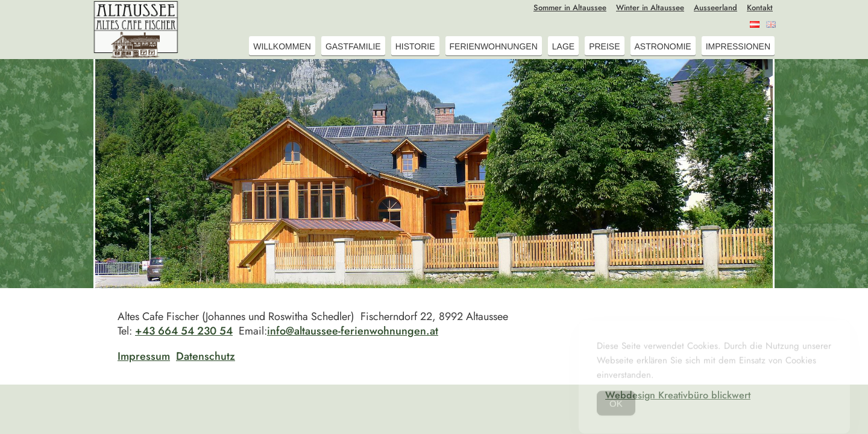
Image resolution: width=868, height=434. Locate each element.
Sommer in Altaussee (570, 8)
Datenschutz (206, 356)
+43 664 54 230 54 (184, 331)
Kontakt (760, 8)
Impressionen (738, 46)
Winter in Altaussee (650, 8)
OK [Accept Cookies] (616, 408)
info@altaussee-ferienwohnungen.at (353, 331)
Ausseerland (715, 8)
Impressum (144, 356)
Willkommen (282, 46)
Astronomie (663, 46)
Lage (563, 46)
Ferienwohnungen (494, 46)
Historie (415, 46)
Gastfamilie (353, 46)
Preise (604, 46)
